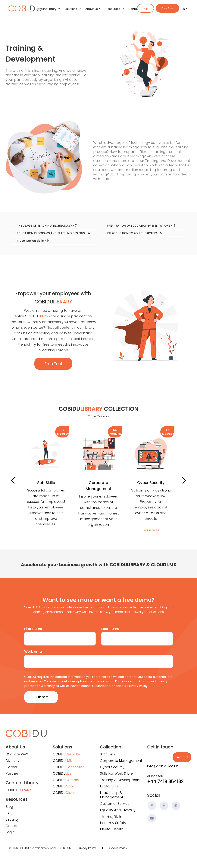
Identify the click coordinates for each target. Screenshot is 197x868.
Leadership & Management (112, 795)
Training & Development (120, 780)
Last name (110, 629)
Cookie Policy (118, 848)
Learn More (46, 525)
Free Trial (167, 8)
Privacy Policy (87, 848)
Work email (34, 651)
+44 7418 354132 (165, 782)
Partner (12, 773)
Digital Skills (109, 786)
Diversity (13, 761)
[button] (184, 9)
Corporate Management (121, 761)
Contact (134, 9)
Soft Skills (108, 754)
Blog (9, 807)
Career (12, 767)
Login (145, 8)
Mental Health (112, 829)
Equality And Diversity (118, 810)
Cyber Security (112, 767)
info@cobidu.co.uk (163, 766)
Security (12, 819)
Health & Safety (113, 823)
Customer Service (115, 804)
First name (33, 629)
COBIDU (18, 790)
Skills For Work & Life (116, 773)
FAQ (9, 813)
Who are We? (17, 754)
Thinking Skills (111, 816)
